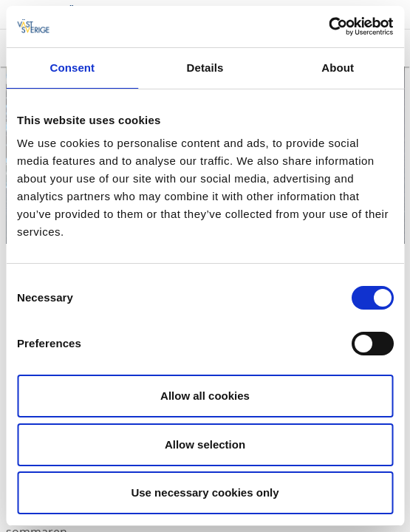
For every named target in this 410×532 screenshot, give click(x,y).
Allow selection (205, 444)
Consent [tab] (72, 68)
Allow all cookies (205, 396)
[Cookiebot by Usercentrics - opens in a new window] (328, 27)
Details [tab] (205, 68)
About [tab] (338, 68)
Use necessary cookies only (205, 492)
